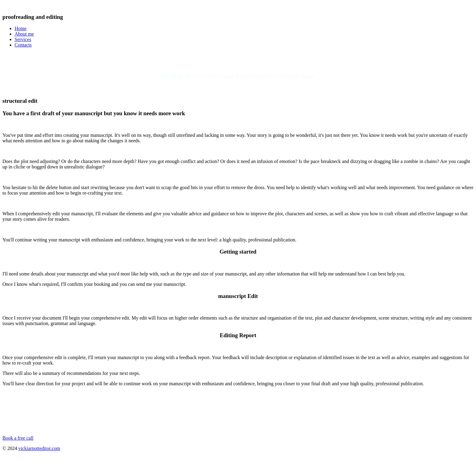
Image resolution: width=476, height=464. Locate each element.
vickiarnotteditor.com (39, 448)
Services (23, 39)
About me (24, 34)
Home (21, 28)
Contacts (23, 45)
